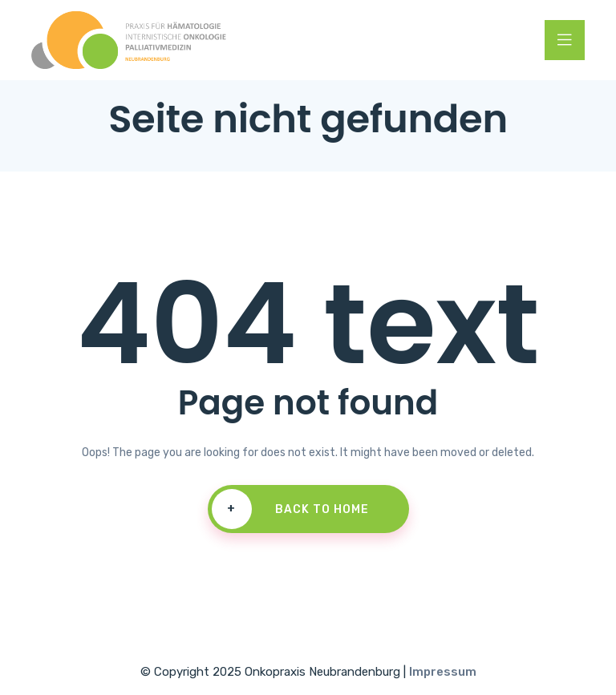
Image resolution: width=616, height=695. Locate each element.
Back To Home (290, 509)
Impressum (443, 672)
